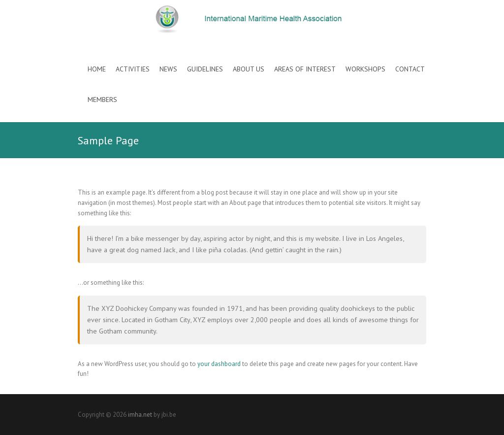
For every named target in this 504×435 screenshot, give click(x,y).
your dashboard (219, 364)
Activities (133, 69)
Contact (410, 69)
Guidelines (205, 69)
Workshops (365, 69)
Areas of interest (305, 69)
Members (102, 100)
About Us (249, 69)
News (168, 69)
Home (97, 69)
